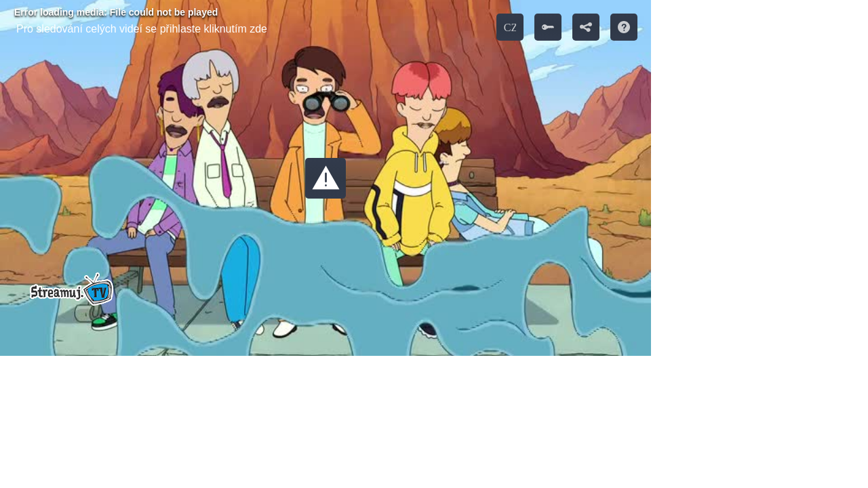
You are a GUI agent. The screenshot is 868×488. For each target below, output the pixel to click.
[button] (325, 178)
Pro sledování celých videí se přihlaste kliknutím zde (142, 29)
